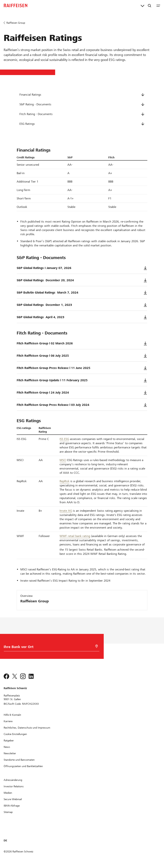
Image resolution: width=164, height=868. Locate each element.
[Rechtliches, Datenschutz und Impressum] (27, 728)
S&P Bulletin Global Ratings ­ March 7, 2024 (82, 293)
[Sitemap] (8, 812)
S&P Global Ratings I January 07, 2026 (82, 268)
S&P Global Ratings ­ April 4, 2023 (82, 317)
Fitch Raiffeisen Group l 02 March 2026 (82, 343)
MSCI (63, 460)
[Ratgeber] (9, 740)
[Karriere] (8, 721)
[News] (7, 747)
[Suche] (150, 6)
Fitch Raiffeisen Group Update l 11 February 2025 (82, 380)
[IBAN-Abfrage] (12, 806)
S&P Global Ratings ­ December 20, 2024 (82, 280)
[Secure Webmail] (13, 799)
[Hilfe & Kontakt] (12, 715)
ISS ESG (64, 439)
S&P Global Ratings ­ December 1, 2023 (82, 305)
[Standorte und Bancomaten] (19, 760)
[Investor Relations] (14, 786)
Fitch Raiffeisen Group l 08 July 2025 (82, 356)
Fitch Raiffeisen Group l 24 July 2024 (82, 393)
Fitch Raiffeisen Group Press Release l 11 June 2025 (82, 368)
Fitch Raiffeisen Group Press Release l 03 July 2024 (82, 405)
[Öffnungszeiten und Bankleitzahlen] (23, 766)
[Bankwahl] (50, 648)
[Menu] (158, 6)
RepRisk (65, 481)
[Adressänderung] (13, 780)
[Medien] (8, 793)
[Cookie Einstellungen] (15, 734)
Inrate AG (66, 511)
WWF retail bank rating (75, 536)
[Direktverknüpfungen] (142, 6)
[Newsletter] (10, 753)
